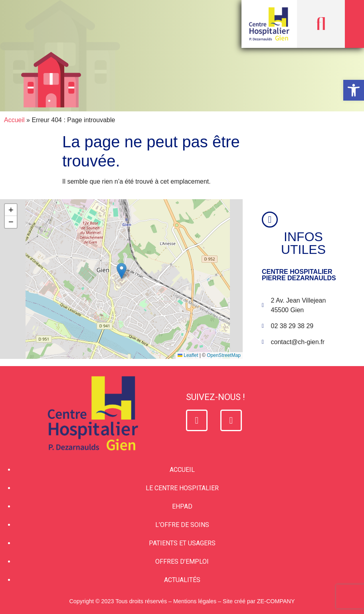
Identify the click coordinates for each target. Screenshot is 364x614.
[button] (321, 24)
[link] (354, 90)
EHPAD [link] (182, 506)
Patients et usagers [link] (182, 543)
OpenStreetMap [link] (224, 355)
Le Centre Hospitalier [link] (182, 488)
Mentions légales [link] (195, 601)
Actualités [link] (182, 580)
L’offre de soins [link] (182, 525)
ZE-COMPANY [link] (276, 601)
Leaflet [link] (188, 355)
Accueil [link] (14, 120)
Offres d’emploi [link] (182, 562)
